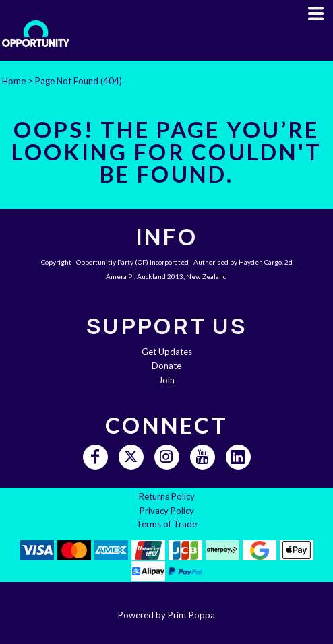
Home (14, 81)
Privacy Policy (167, 511)
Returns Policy (167, 496)
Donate (166, 366)
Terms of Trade (166, 524)
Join (166, 380)
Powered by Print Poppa (166, 615)
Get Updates (167, 352)
